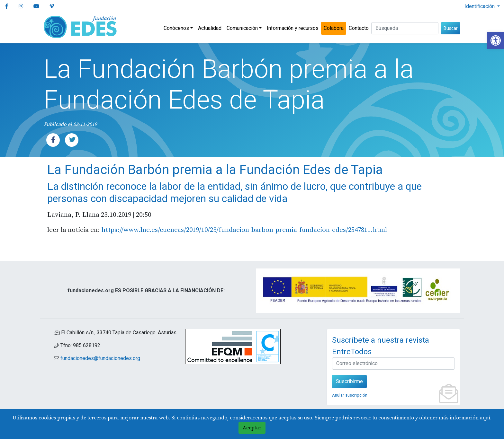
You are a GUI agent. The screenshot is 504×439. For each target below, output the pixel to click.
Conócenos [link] (176, 28)
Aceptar (252, 428)
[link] (496, 40)
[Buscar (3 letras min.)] (405, 28)
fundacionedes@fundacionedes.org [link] (100, 358)
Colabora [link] (334, 28)
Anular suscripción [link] (350, 395)
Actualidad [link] (210, 28)
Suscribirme (349, 381)
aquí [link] (485, 418)
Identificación (480, 6)
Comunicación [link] (242, 28)
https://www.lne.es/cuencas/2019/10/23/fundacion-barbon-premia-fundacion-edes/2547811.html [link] (244, 230)
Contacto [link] (359, 28)
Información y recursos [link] (293, 28)
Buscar (451, 28)
